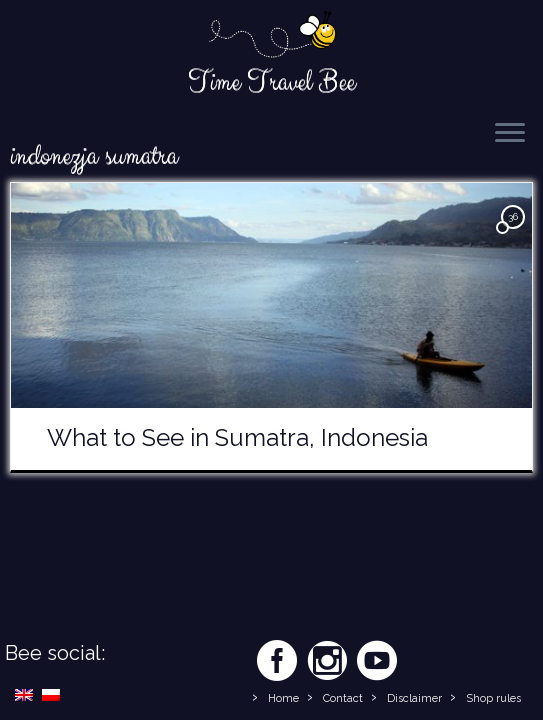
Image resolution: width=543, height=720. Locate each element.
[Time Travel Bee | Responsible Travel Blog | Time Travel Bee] (271, 36)
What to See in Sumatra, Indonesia (237, 437)
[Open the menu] (510, 134)
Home (283, 698)
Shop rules (493, 698)
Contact (343, 698)
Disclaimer (414, 698)
